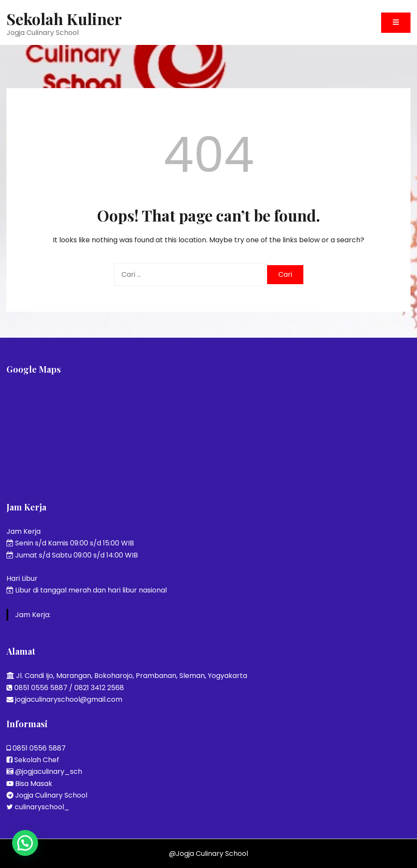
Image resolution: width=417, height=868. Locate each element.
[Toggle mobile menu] (396, 23)
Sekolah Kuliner (64, 19)
